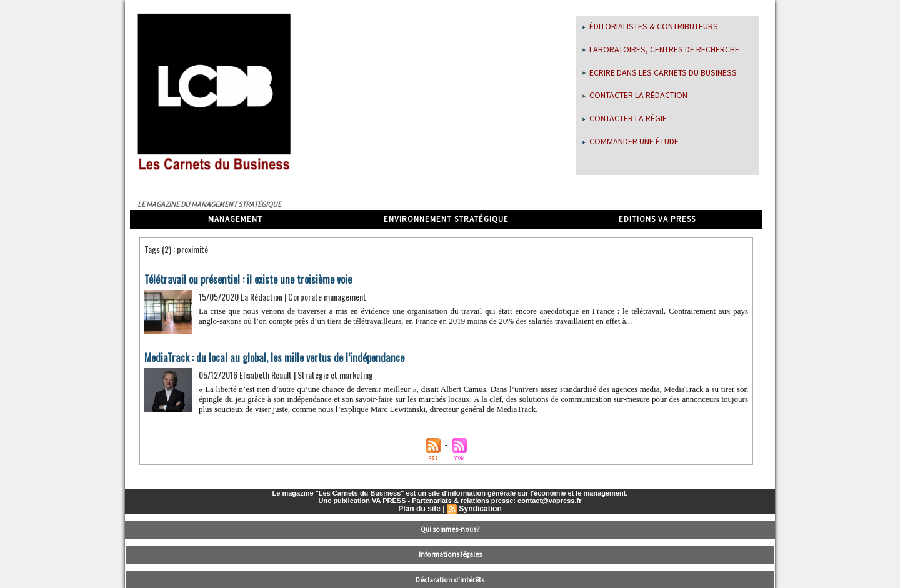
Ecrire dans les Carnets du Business (660, 73)
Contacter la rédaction (635, 96)
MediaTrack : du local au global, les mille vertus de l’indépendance (271, 357)
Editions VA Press (657, 220)
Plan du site (420, 509)
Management (235, 220)
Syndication (480, 509)
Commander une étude (631, 142)
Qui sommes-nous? (450, 529)
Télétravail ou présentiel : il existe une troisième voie (246, 279)
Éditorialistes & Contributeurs (650, 27)
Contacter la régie (625, 119)
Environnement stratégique (446, 220)
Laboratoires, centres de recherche (661, 50)
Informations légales (450, 554)
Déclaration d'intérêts (450, 579)
